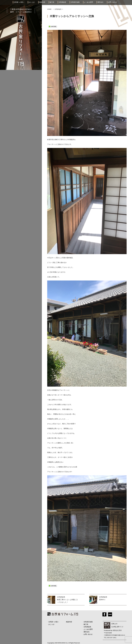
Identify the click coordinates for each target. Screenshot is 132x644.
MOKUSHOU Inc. (63, 643)
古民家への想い (19, 2)
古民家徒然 (62, 2)
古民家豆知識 (75, 2)
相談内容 (42, 2)
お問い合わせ (112, 2)
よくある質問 (88, 2)
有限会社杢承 (117, 630)
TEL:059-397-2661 (110, 638)
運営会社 (100, 2)
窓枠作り (102, 600)
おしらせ (32, 2)
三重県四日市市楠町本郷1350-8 (114, 635)
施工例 (52, 2)
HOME (49, 9)
